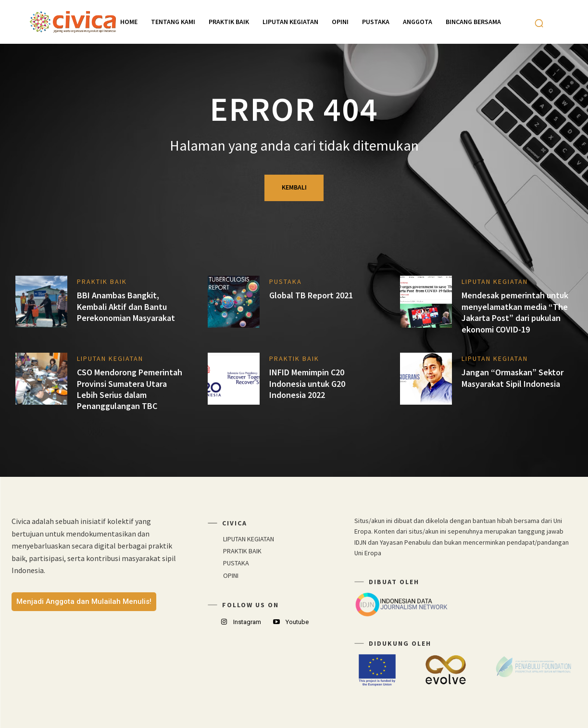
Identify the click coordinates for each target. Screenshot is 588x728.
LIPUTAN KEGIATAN (495, 281)
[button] (539, 23)
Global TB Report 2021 (311, 295)
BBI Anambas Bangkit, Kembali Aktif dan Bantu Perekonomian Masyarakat (126, 307)
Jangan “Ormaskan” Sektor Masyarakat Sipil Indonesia (513, 378)
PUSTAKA (286, 281)
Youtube (297, 622)
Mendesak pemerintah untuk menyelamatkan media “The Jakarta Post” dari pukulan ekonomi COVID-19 (515, 312)
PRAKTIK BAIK (102, 281)
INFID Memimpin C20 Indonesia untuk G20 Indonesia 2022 (307, 383)
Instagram (247, 622)
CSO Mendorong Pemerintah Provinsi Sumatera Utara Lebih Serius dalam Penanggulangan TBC (130, 389)
